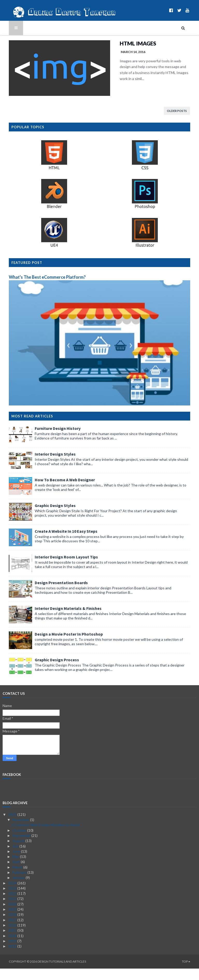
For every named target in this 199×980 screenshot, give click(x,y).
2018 (13, 926)
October (20, 841)
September (22, 847)
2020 (13, 915)
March (18, 878)
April (17, 873)
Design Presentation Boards (55, 594)
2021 (13, 910)
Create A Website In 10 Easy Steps (60, 543)
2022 (13, 905)
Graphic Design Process (51, 671)
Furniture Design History (51, 440)
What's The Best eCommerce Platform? (41, 280)
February (20, 884)
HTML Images (125, 44)
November (21, 831)
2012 (13, 957)
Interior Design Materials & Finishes (62, 620)
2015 (13, 942)
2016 (13, 936)
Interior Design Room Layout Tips (60, 568)
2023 (13, 899)
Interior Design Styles (49, 465)
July (16, 857)
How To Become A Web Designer (59, 491)
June (17, 862)
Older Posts (183, 112)
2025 (13, 826)
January (19, 889)
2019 (13, 920)
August (19, 852)
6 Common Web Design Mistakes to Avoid (46, 836)
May (16, 868)
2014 (13, 947)
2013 (13, 952)
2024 (13, 894)
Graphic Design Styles (49, 517)
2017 (13, 931)
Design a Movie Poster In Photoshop (63, 645)
